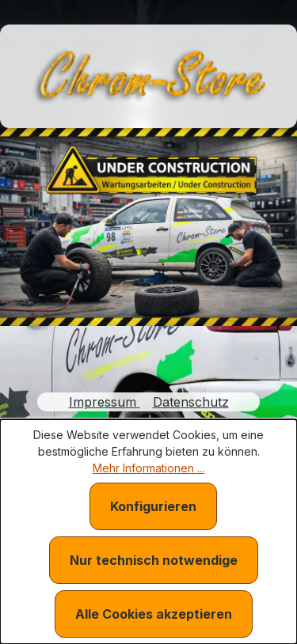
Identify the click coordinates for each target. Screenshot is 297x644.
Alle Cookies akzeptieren (154, 614)
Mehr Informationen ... (148, 468)
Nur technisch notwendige (154, 560)
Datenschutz (191, 402)
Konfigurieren (153, 506)
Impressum (105, 402)
